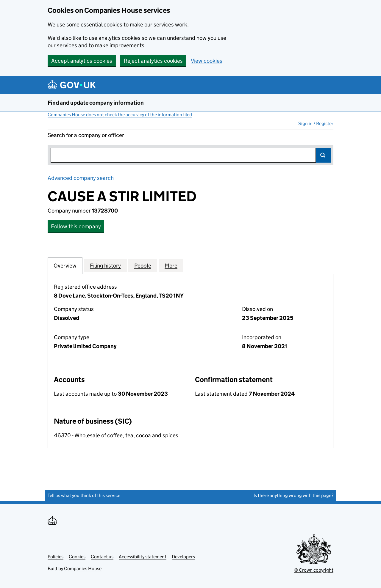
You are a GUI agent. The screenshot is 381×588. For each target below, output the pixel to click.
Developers (183, 557)
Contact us (102, 557)
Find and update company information (96, 103)
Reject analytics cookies (153, 61)
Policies (56, 557)
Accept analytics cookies (82, 61)
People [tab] (143, 265)
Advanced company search (81, 178)
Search (323, 155)
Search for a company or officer (86, 135)
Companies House (83, 569)
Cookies (77, 557)
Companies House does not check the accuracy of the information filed (120, 115)
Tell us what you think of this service (84, 495)
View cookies (207, 61)
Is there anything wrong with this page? (293, 495)
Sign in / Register (316, 124)
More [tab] (171, 265)
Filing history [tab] (105, 265)
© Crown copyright (314, 570)
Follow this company (76, 226)
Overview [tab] (65, 265)
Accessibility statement (143, 557)
